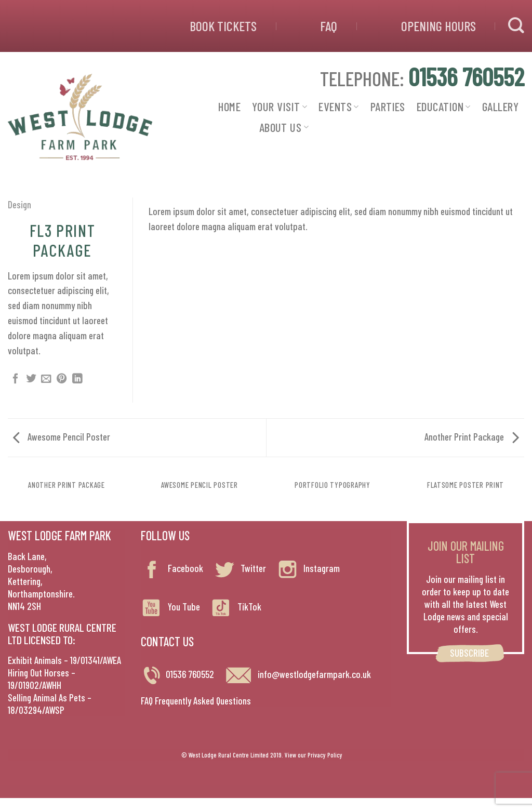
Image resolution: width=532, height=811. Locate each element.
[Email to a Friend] (46, 379)
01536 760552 (190, 674)
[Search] (516, 26)
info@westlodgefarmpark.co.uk (298, 674)
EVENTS (338, 107)
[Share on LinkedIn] (77, 379)
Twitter (240, 568)
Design (19, 204)
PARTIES (388, 107)
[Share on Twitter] (31, 379)
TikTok (236, 607)
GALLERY (500, 107)
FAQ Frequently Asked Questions (196, 701)
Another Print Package (472, 437)
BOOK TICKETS (223, 26)
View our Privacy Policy (314, 755)
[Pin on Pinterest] (62, 379)
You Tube (170, 607)
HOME (229, 107)
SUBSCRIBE (469, 653)
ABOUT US (284, 127)
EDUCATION (444, 107)
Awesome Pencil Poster (62, 437)
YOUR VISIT (280, 107)
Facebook (172, 568)
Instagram (308, 568)
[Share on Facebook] (16, 379)
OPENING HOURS (438, 26)
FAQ (329, 26)
